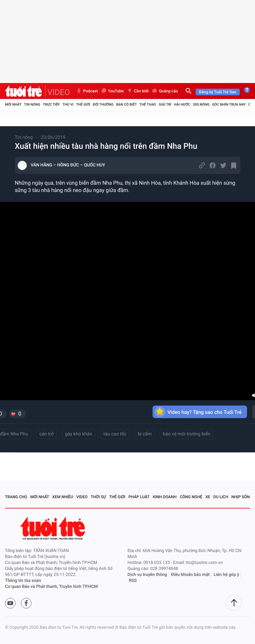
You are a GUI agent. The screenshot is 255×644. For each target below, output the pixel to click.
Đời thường (103, 104)
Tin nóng (32, 104)
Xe (208, 497)
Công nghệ (191, 497)
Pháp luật (139, 497)
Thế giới (83, 104)
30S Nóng (201, 104)
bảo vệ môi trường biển (187, 434)
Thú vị (68, 104)
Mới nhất (13, 104)
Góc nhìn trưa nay (229, 104)
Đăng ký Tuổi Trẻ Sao (218, 92)
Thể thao (148, 104)
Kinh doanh (165, 497)
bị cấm (145, 434)
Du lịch (221, 497)
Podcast (87, 91)
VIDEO (59, 92)
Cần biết (138, 91)
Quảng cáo (165, 91)
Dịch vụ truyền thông (147, 575)
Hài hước (182, 104)
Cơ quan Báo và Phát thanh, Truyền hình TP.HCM (51, 587)
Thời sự (98, 497)
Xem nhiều (63, 497)
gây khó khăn (79, 434)
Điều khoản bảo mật (190, 575)
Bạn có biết (126, 104)
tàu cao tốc (115, 434)
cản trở (47, 434)
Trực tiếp (51, 104)
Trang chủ (16, 497)
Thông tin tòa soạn (23, 581)
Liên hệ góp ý (226, 575)
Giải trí (165, 104)
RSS (133, 581)
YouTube (112, 91)
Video (82, 497)
